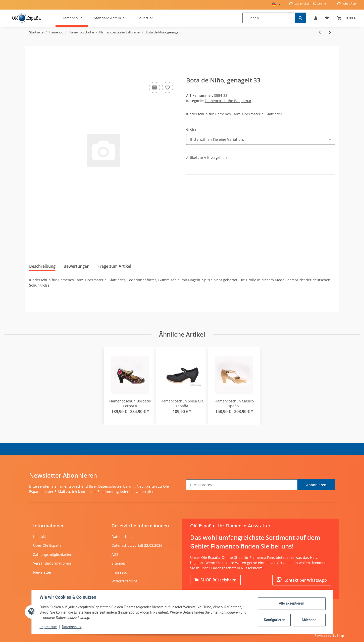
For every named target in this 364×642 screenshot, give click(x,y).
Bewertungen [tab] (76, 266)
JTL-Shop (338, 636)
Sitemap (118, 563)
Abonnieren (316, 485)
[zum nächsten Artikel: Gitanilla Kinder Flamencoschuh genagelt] (330, 32)
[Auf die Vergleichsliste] (154, 87)
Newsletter (42, 572)
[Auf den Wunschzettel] (168, 87)
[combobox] (261, 139)
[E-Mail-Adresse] (242, 485)
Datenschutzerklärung (117, 486)
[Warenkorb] (346, 18)
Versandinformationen (52, 563)
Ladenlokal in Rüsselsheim (311, 3)
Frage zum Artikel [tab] (114, 266)
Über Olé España (47, 545)
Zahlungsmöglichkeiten (53, 554)
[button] (316, 18)
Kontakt (40, 537)
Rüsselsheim (215, 580)
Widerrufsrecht (124, 581)
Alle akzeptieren (292, 603)
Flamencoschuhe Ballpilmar (228, 101)
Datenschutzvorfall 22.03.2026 (137, 545)
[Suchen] (269, 18)
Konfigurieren (275, 620)
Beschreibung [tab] (42, 266)
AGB (115, 554)
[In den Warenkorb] (33, 73)
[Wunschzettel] (327, 18)
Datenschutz (122, 537)
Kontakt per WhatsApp (302, 580)
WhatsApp (349, 3)
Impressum (121, 572)
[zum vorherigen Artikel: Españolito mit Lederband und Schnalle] (320, 32)
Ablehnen (309, 620)
